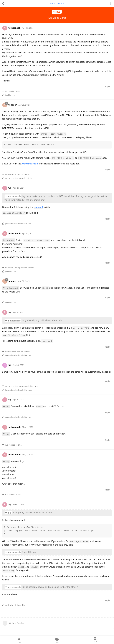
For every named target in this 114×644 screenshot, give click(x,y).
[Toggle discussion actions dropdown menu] (111, 3)
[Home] (19, 640)
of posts (57, 3)
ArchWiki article (30, 164)
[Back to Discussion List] (3, 3)
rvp (8, 461)
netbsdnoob (14, 196)
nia (7, 407)
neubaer (10, 240)
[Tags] (57, 640)
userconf (38, 207)
